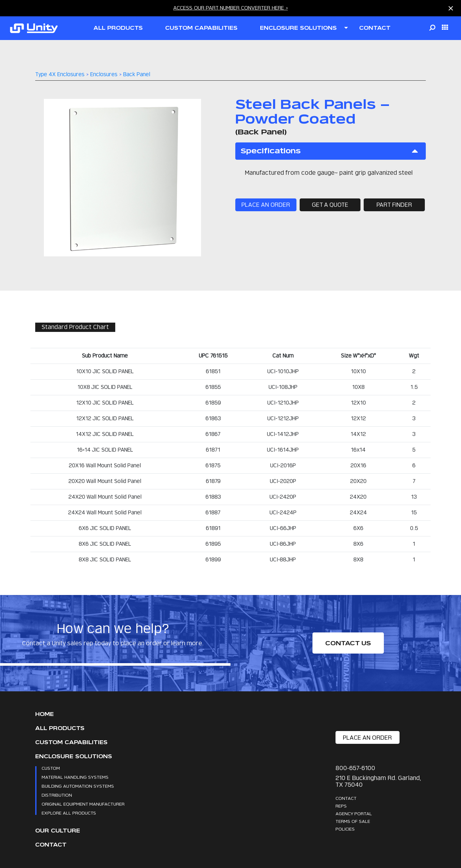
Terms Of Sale (353, 821)
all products (118, 28)
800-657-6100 (355, 768)
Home (44, 714)
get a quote (330, 205)
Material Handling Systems (75, 777)
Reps (341, 806)
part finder (394, 205)
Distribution (57, 795)
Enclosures (104, 74)
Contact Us (348, 643)
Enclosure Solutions (74, 756)
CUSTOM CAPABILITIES (201, 28)
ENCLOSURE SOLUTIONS (298, 28)
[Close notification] (451, 8)
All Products (60, 728)
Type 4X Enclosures (60, 74)
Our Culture (58, 831)
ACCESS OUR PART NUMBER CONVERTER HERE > (230, 8)
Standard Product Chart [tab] (75, 327)
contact (375, 28)
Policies (345, 829)
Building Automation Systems (78, 786)
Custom (51, 768)
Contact (51, 845)
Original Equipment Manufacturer (83, 804)
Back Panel (137, 74)
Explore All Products (69, 813)
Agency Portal (354, 813)
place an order (266, 205)
